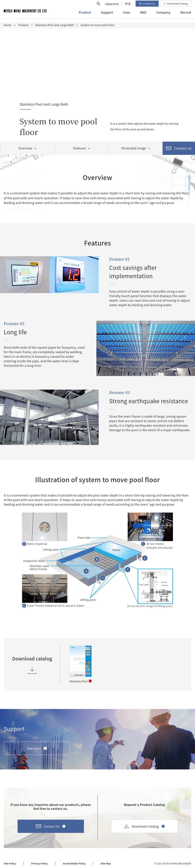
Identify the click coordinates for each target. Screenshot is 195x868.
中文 (128, 7)
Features (79, 148)
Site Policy (10, 863)
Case (127, 16)
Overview (25, 148)
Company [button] (163, 16)
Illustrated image (134, 148)
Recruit (186, 16)
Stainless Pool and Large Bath (55, 25)
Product (23, 25)
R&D (143, 16)
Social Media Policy (74, 863)
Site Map (106, 863)
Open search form (98, 7)
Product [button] (85, 16)
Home (8, 25)
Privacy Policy (40, 863)
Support (107, 16)
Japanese (112, 7)
